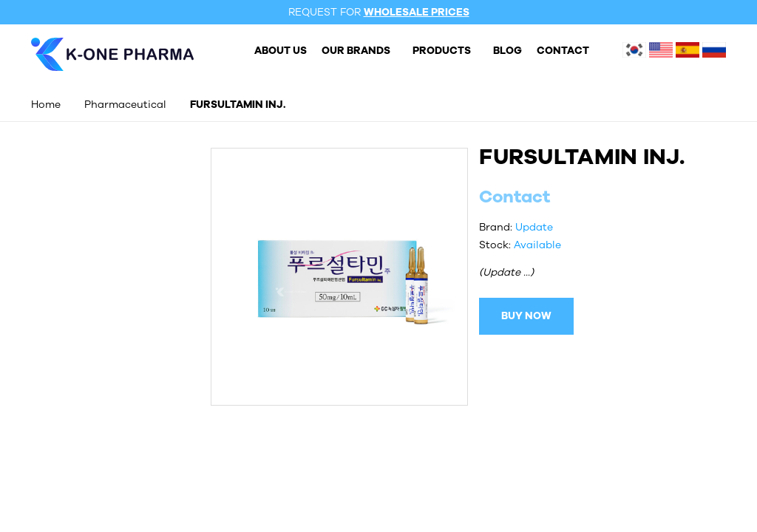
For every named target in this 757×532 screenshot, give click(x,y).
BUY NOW (526, 316)
